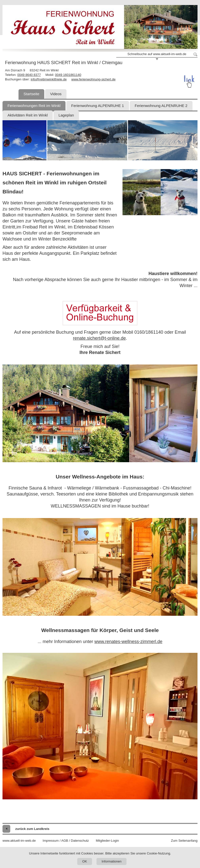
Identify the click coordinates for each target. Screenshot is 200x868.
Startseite (31, 94)
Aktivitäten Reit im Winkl (28, 115)
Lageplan (66, 115)
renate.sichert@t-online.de (99, 338)
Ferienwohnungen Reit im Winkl (34, 106)
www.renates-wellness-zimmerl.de (128, 642)
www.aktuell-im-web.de (19, 841)
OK (85, 861)
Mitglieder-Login (107, 841)
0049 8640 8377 (29, 75)
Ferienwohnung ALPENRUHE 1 (98, 106)
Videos (56, 94)
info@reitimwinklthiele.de (49, 79)
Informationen (111, 861)
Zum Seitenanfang (184, 841)
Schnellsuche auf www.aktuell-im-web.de (157, 54)
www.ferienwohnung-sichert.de (93, 79)
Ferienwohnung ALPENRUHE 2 (161, 106)
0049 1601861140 (68, 75)
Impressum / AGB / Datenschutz (66, 841)
